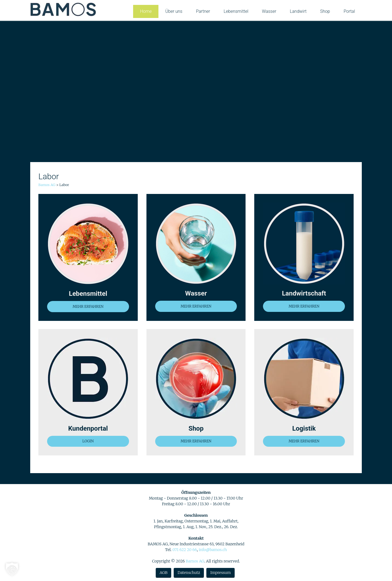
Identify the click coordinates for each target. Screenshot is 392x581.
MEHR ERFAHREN (88, 307)
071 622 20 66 (185, 550)
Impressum (220, 573)
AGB (163, 573)
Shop (325, 11)
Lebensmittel (236, 11)
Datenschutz (189, 573)
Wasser (269, 11)
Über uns (174, 11)
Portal (349, 11)
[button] (12, 569)
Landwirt (298, 11)
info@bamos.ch (213, 550)
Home (146, 11)
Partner (203, 11)
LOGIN (88, 441)
